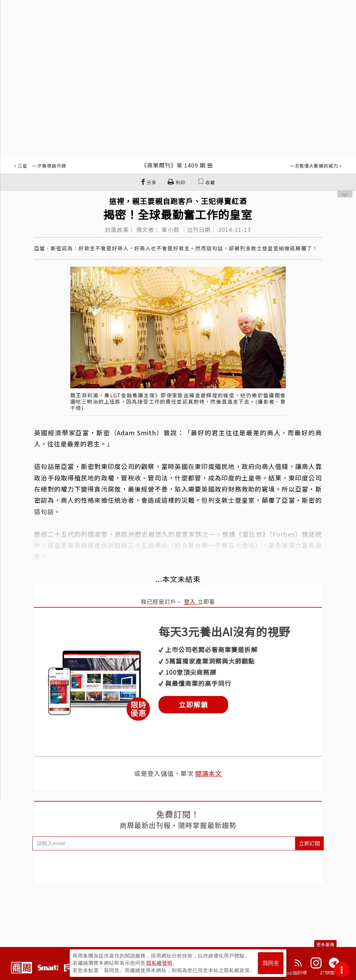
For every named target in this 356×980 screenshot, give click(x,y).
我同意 (271, 963)
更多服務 (325, 944)
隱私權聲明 (159, 963)
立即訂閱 (309, 843)
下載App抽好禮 (290, 973)
